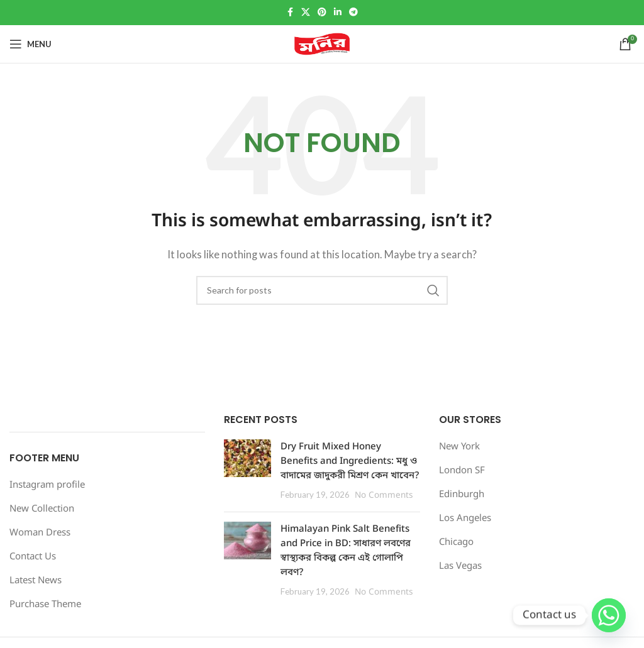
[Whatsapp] (609, 615)
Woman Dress (40, 533)
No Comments (384, 496)
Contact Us (33, 557)
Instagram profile (47, 485)
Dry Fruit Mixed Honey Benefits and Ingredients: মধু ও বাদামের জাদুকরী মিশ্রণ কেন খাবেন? (350, 461)
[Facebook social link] (290, 13)
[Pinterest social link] (322, 13)
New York (459, 447)
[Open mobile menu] (31, 44)
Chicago (456, 542)
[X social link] (306, 13)
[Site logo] (322, 44)
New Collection (42, 509)
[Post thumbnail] (247, 471)
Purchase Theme (45, 605)
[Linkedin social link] (338, 13)
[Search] (322, 290)
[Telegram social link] (353, 13)
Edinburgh (462, 495)
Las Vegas (460, 566)
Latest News (36, 581)
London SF (462, 471)
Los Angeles (465, 519)
